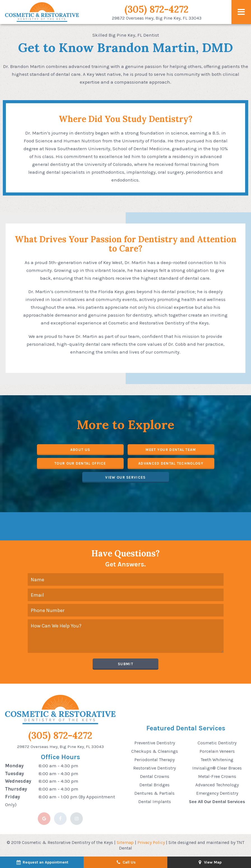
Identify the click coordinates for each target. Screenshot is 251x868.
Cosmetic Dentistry (217, 743)
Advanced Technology (217, 785)
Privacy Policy (151, 842)
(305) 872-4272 (157, 9)
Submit (126, 664)
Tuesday (15, 773)
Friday (13, 797)
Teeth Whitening (217, 760)
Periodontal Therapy (154, 760)
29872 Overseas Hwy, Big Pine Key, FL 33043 (60, 747)
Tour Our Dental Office (80, 463)
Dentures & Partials (154, 793)
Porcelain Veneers (217, 751)
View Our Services (125, 477)
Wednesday (18, 781)
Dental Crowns (155, 776)
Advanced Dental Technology (171, 463)
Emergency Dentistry (217, 793)
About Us (80, 450)
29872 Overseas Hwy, (157, 18)
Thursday (16, 789)
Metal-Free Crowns (217, 776)
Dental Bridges (154, 785)
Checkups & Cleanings (155, 751)
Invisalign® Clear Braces (217, 768)
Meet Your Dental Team (171, 450)
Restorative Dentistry (154, 768)
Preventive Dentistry (155, 743)
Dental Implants (155, 802)
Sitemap (125, 842)
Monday (14, 766)
